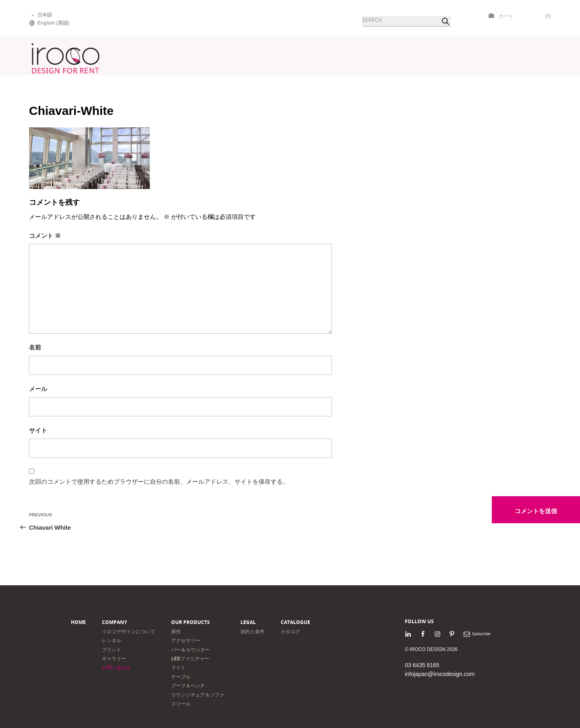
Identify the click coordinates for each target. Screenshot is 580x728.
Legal (248, 622)
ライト (178, 667)
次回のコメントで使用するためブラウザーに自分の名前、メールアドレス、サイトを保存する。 (159, 482)
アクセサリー (186, 640)
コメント (45, 236)
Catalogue (295, 622)
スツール (181, 704)
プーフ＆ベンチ (188, 685)
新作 (176, 631)
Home (78, 622)
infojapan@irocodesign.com (440, 674)
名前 (35, 347)
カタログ (290, 631)
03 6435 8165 (422, 665)
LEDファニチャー (190, 658)
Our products (191, 622)
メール (38, 389)
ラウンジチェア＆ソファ (198, 695)
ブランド (112, 650)
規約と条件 (253, 631)
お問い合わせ (116, 667)
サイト (38, 430)
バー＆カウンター (191, 650)
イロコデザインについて (128, 631)
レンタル (112, 640)
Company (114, 622)
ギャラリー (114, 658)
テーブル (181, 677)
